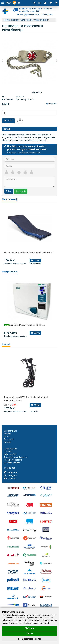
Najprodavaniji (10, 199)
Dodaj (9, 121)
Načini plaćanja (11, 449)
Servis (7, 436)
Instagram (10, 475)
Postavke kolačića (12, 463)
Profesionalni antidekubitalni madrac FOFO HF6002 (29, 253)
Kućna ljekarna (26, 20)
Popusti (6, 344)
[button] (45, 3)
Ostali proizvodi (41, 20)
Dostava (8, 452)
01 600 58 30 (47, 15)
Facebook (11, 472)
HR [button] (40, 3)
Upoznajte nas (10, 431)
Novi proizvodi (10, 272)
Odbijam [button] (30, 633)
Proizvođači (9, 439)
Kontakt (8, 434)
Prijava (9, 191)
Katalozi (8, 442)
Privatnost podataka (13, 460)
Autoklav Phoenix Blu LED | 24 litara (28, 325)
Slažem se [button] (30, 628)
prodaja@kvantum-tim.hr (28, 15)
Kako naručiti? (10, 454)
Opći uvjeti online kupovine (16, 457)
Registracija (21, 191)
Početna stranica (10, 20)
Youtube (10, 479)
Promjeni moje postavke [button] (29, 639)
